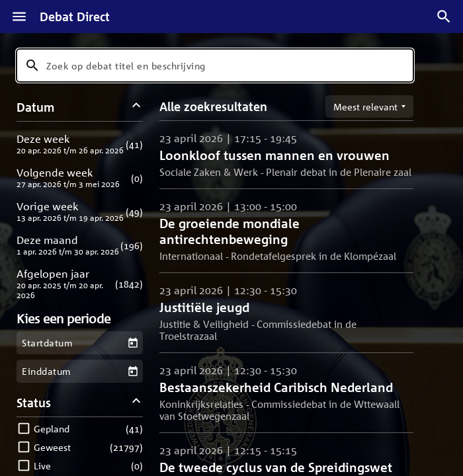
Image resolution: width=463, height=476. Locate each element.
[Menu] (19, 17)
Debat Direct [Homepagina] (75, 17)
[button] (80, 144)
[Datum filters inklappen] (137, 107)
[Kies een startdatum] (133, 343)
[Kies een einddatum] (133, 371)
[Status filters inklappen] (137, 402)
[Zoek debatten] (444, 17)
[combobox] (215, 65)
